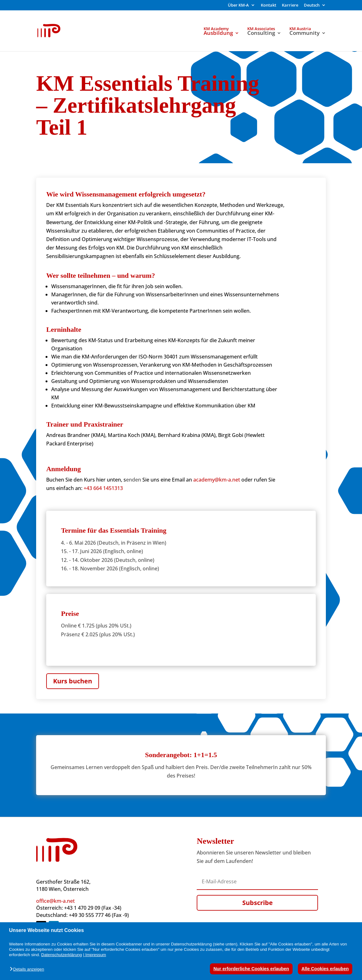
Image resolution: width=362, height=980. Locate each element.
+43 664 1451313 (103, 488)
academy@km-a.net (217, 480)
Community (304, 34)
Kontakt (269, 5)
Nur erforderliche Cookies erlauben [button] (251, 969)
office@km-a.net (55, 901)
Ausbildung (218, 34)
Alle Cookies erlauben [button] (325, 969)
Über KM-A (238, 5)
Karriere (290, 5)
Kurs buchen (73, 681)
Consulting (261, 34)
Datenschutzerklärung (62, 955)
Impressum (96, 955)
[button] (28, 969)
